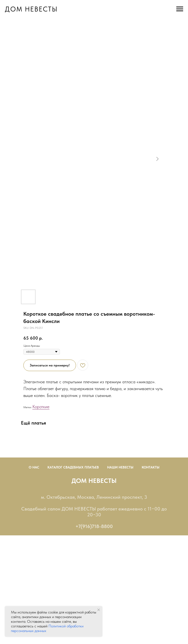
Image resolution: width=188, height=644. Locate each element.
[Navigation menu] (180, 9)
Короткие (41, 407)
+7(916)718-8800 (94, 526)
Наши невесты (120, 467)
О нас (34, 467)
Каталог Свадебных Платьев (73, 467)
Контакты (151, 467)
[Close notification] (99, 610)
